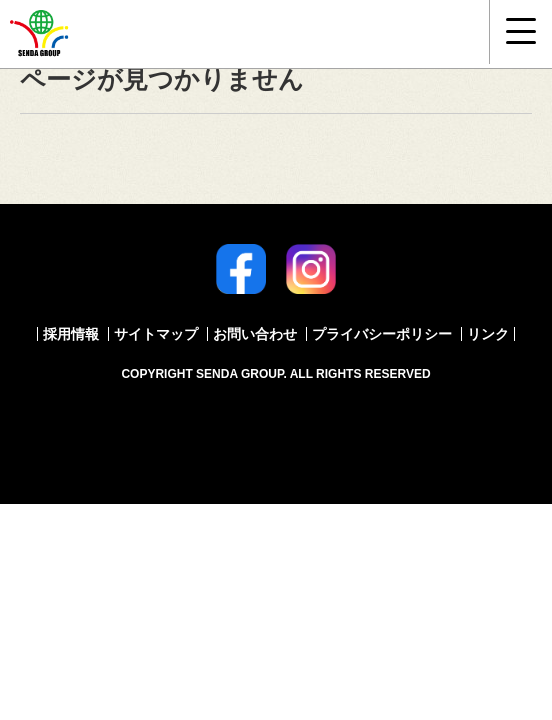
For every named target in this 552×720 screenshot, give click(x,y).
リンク (488, 334)
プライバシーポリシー (382, 334)
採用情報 (71, 334)
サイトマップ (156, 334)
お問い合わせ (255, 334)
